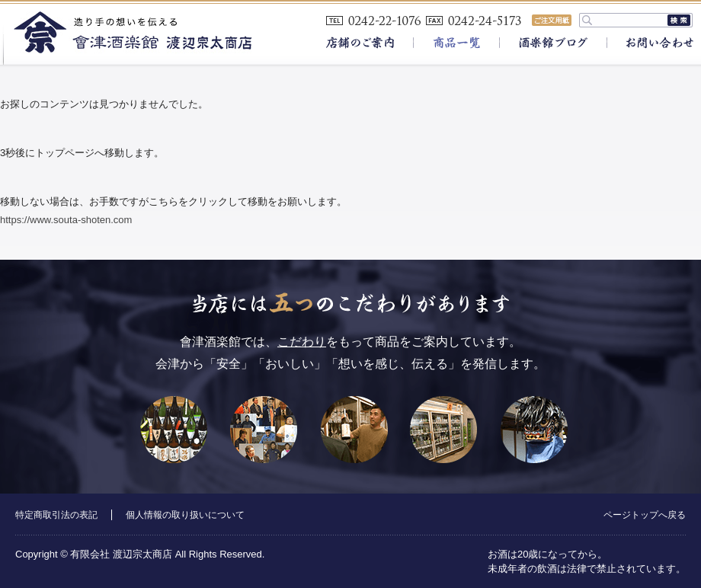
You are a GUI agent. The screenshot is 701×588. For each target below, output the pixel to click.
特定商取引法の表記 (56, 515)
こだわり (302, 342)
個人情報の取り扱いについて (185, 515)
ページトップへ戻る (645, 515)
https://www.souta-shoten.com (66, 220)
